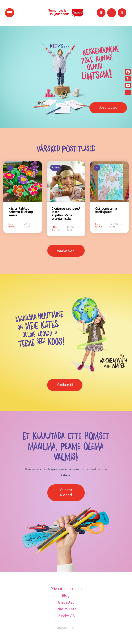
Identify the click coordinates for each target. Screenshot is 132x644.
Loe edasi (13, 225)
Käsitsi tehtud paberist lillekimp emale (21, 212)
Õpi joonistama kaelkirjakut (106, 210)
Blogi (66, 596)
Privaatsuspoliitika (66, 589)
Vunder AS (66, 616)
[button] (10, 13)
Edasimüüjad (66, 609)
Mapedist (66, 603)
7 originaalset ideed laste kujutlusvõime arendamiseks (66, 214)
